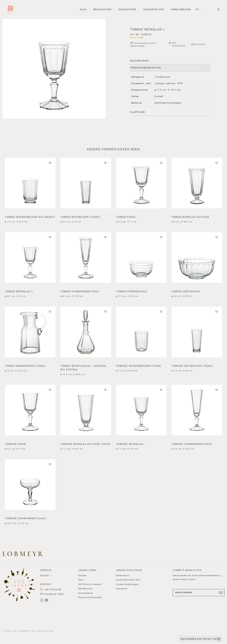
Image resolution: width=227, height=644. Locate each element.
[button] (57, 69)
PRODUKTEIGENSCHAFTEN (145, 68)
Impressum (122, 589)
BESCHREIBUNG (139, 61)
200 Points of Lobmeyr (90, 584)
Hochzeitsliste (154, 9)
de (197, 9)
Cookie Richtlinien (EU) (128, 580)
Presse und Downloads (90, 597)
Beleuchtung (102, 9)
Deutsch (45, 575)
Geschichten (127, 9)
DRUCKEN (200, 44)
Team (81, 580)
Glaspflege (138, 112)
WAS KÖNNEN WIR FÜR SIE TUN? (199, 639)
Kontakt (82, 575)
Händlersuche (181, 9)
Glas (83, 9)
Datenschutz (123, 575)
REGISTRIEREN (199, 593)
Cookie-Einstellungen (127, 584)
